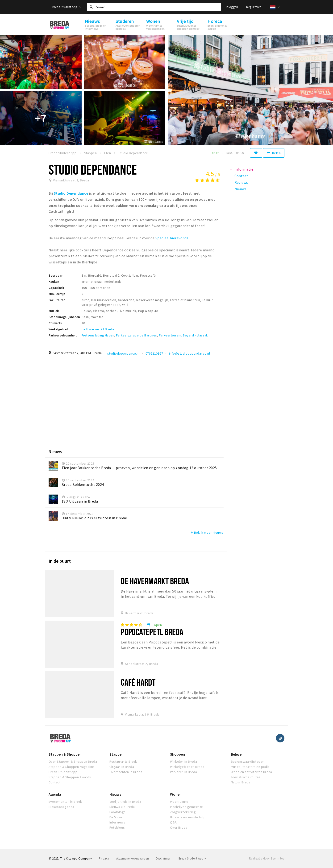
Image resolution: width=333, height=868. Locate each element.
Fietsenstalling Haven (98, 335)
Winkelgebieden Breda (187, 767)
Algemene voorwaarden (133, 858)
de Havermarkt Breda (98, 329)
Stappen (117, 754)
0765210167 (154, 353)
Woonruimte (179, 802)
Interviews (117, 822)
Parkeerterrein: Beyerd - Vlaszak (183, 335)
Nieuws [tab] (241, 189)
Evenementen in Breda (66, 802)
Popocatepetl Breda (152, 632)
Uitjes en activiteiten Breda (252, 772)
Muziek (54, 311)
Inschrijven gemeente (187, 807)
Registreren (254, 7)
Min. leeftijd (57, 294)
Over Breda (179, 827)
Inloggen (232, 7)
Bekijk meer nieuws (207, 532)
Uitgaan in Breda (122, 767)
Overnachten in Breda (126, 772)
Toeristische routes (246, 777)
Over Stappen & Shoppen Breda (73, 762)
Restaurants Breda (124, 762)
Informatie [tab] (244, 169)
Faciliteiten (57, 300)
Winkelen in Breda (183, 762)
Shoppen (177, 754)
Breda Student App (67, 7)
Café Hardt (138, 682)
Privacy (104, 858)
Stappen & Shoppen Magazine (71, 767)
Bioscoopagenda (61, 807)
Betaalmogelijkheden (64, 317)
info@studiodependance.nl (190, 353)
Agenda (55, 794)
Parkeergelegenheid (63, 335)
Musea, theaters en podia (250, 767)
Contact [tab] (241, 176)
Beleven (237, 754)
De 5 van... (117, 817)
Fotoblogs (117, 827)
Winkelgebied (58, 329)
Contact (54, 782)
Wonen (176, 794)
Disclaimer (163, 858)
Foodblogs (118, 812)
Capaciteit (56, 288)
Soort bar (56, 275)
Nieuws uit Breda (122, 807)
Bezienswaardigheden (248, 762)
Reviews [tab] (241, 182)
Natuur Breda (241, 782)
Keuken (54, 282)
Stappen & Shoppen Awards (70, 777)
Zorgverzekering (183, 812)
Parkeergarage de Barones (137, 335)
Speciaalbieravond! (172, 238)
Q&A (173, 822)
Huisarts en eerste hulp (188, 817)
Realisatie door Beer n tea (267, 858)
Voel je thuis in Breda (125, 802)
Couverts (55, 323)
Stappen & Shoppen (65, 754)
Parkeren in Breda (183, 772)
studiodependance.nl (123, 353)
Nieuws (115, 794)
